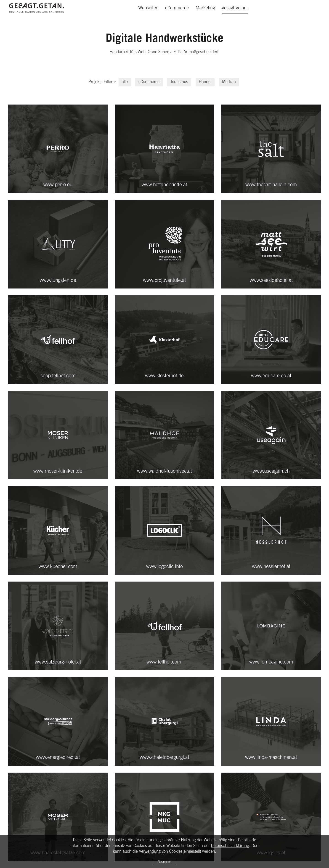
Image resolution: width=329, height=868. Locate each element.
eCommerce (177, 8)
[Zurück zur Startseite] (37, 8)
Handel (205, 82)
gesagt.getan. (235, 8)
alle (125, 82)
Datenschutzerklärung (230, 846)
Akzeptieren (164, 862)
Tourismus (179, 82)
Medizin (229, 82)
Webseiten (148, 8)
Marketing (205, 8)
